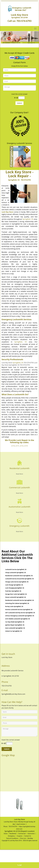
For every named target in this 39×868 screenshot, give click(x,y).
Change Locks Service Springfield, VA (17, 582)
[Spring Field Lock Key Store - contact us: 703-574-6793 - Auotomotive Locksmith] (19, 508)
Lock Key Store (7, 212)
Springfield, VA (14, 180)
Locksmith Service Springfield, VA (16, 569)
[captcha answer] (22, 98)
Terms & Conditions (12, 838)
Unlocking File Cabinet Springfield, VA (17, 603)
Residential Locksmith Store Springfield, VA (19, 576)
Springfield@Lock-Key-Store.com (13, 694)
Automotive (31, 834)
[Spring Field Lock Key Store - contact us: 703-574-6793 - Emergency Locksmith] (19, 527)
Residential (13, 834)
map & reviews (21, 824)
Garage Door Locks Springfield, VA (16, 594)
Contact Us (28, 836)
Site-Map (30, 838)
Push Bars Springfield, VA (13, 591)
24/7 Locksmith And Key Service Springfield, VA (20, 613)
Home (6, 834)
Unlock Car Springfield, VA (14, 631)
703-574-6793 (24, 21)
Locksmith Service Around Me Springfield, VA (19, 579)
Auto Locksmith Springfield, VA (15, 628)
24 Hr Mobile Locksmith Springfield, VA (18, 619)
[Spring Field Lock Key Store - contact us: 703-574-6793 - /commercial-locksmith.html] (20, 482)
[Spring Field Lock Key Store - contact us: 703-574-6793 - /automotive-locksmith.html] (20, 501)
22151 (17, 446)
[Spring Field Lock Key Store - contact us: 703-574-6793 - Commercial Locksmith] (19, 489)
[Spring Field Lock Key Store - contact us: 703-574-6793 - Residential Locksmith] (19, 470)
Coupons (19, 836)
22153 (26, 446)
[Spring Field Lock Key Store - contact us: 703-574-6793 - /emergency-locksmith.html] (20, 520)
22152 (22, 446)
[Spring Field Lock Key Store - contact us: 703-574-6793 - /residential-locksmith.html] (20, 463)
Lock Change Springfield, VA (14, 585)
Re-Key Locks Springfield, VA (14, 606)
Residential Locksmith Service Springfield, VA (20, 600)
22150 (13, 446)
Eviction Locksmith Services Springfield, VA (19, 609)
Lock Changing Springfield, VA (15, 588)
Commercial (22, 834)
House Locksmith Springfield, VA (16, 597)
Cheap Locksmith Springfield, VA (16, 573)
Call (20, 865)
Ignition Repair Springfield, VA (15, 625)
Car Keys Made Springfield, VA (15, 622)
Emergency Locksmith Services (19, 143)
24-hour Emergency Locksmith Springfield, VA (20, 616)
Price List (23, 838)
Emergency (11, 836)
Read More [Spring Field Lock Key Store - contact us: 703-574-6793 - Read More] (19, 474)
